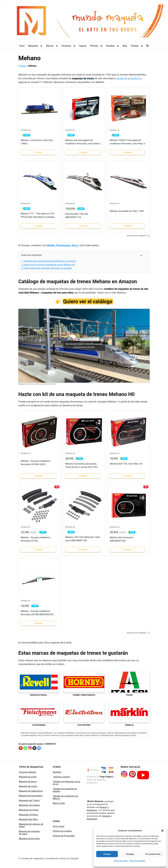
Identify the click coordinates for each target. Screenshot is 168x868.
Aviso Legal (59, 826)
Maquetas (33, 46)
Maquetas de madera (29, 805)
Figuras (83, 46)
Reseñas (110, 46)
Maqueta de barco (28, 782)
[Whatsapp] (25, 748)
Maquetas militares (29, 815)
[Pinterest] (21, 748)
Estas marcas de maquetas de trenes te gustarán (47, 268)
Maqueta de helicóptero (31, 796)
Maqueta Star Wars (28, 819)
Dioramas (66, 46)
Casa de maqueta (28, 772)
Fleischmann (63, 245)
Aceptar (107, 854)
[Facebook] (39, 748)
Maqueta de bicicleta (29, 839)
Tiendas (135, 46)
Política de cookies (121, 861)
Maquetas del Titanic (29, 800)
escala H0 (122, 78)
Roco (74, 245)
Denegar (130, 854)
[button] (162, 831)
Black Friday (59, 803)
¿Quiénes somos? (62, 777)
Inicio (22, 46)
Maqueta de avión (28, 777)
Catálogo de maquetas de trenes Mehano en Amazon (49, 261)
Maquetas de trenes (29, 810)
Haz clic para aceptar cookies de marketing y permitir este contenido (84, 346)
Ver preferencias (153, 854)
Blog (125, 46)
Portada (22, 66)
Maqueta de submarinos (31, 791)
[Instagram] (30, 748)
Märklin (51, 245)
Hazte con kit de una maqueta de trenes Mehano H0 (48, 265)
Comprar (38, 152)
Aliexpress (92, 810)
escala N (134, 78)
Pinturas (94, 46)
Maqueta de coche (28, 786)
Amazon (103, 807)
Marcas (50, 46)
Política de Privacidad (137, 861)
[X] (34, 748)
